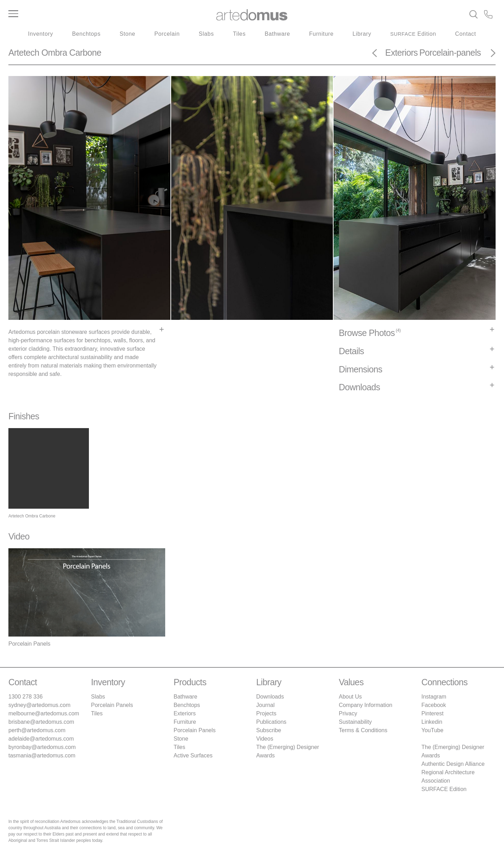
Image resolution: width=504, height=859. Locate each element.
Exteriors (402, 53)
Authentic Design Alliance (453, 764)
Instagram (434, 697)
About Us (350, 697)
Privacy (348, 713)
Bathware (277, 34)
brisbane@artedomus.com (41, 722)
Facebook (434, 705)
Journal (265, 705)
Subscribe (269, 730)
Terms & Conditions (363, 730)
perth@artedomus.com (37, 730)
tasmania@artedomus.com (42, 755)
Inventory (41, 34)
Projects (266, 713)
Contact (465, 34)
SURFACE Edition (444, 789)
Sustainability (355, 722)
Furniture (321, 34)
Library (362, 34)
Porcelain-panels (450, 53)
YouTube (432, 730)
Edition (413, 34)
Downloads (270, 697)
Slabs (206, 34)
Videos (265, 739)
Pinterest (432, 713)
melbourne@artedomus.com (44, 713)
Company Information (366, 705)
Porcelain (167, 34)
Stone (128, 34)
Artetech (24, 53)
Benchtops (86, 34)
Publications (271, 722)
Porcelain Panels (112, 705)
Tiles (239, 34)
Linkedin (432, 722)
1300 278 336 (26, 697)
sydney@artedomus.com (39, 705)
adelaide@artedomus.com (41, 739)
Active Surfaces (193, 755)
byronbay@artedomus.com (42, 747)
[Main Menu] (90, 14)
